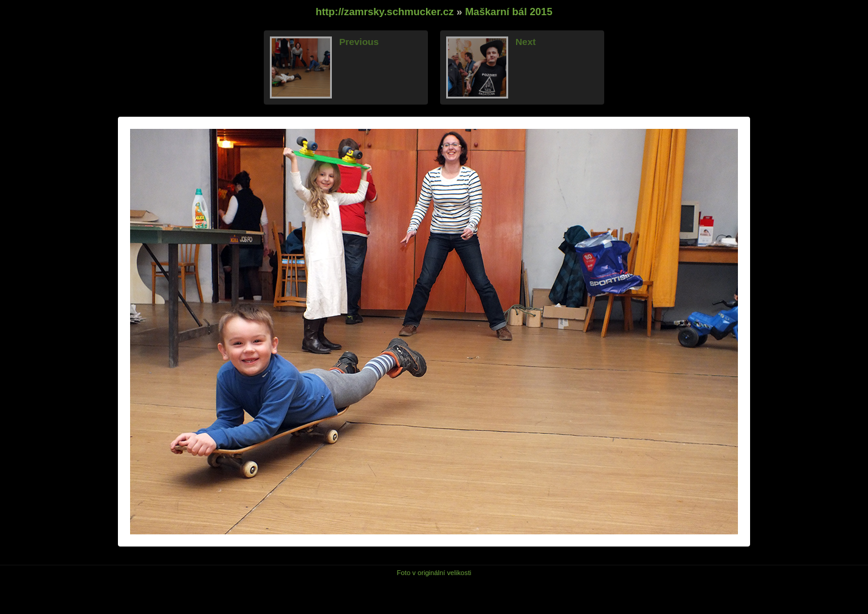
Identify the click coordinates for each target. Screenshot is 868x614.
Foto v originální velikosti (434, 573)
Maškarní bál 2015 (509, 12)
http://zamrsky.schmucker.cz (384, 12)
